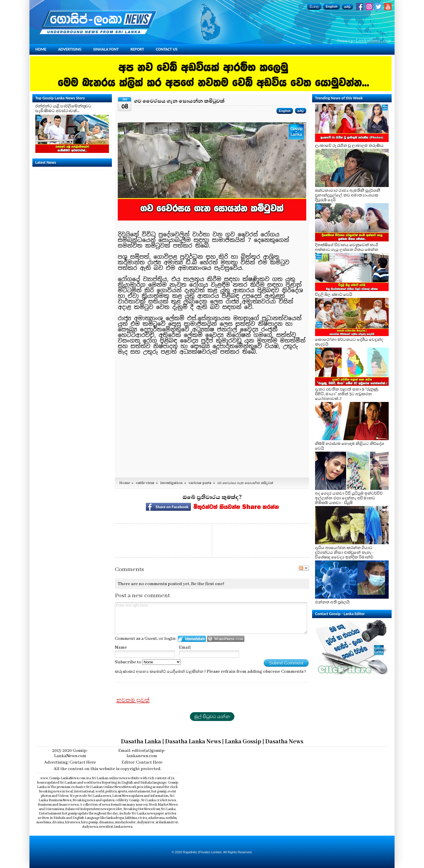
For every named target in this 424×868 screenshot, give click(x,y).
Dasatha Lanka (141, 742)
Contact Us (167, 49)
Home (41, 49)
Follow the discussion (304, 568)
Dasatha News (284, 742)
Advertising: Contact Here (70, 762)
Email (185, 647)
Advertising (70, 49)
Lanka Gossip (243, 742)
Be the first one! (208, 584)
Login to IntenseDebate (192, 639)
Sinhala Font (106, 49)
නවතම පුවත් (133, 700)
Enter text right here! (211, 618)
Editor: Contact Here (142, 762)
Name (121, 647)
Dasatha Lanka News (193, 742)
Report (137, 49)
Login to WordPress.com (226, 639)
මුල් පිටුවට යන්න (212, 717)
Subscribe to (148, 662)
